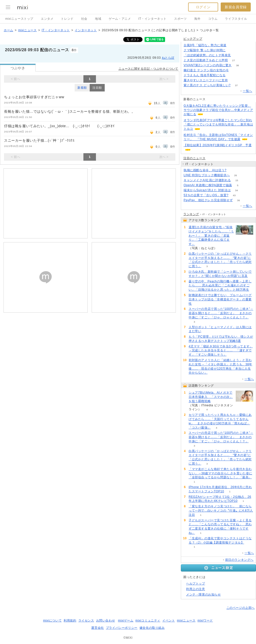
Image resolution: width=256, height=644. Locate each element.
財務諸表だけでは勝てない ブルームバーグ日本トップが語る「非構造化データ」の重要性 (220, 299)
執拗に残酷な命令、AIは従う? (205, 170)
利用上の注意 (196, 589)
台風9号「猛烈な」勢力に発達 (205, 45)
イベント (169, 621)
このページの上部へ (241, 608)
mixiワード (205, 621)
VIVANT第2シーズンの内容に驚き (208, 65)
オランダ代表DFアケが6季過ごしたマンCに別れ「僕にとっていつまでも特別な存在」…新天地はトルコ (218, 124)
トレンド (67, 19)
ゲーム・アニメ (120, 19)
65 (234, 80)
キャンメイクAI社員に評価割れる (207, 180)
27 (234, 60)
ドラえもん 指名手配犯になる (205, 75)
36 (239, 200)
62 (237, 55)
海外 (197, 19)
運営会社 (97, 628)
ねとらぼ (168, 58)
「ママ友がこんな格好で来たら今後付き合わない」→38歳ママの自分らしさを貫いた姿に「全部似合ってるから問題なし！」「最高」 (220, 473)
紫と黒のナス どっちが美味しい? (207, 85)
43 (234, 195)
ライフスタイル (236, 19)
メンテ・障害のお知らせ (204, 595)
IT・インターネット (152, 19)
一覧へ (247, 91)
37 (236, 85)
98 (232, 45)
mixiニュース (27, 30)
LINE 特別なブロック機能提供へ (207, 175)
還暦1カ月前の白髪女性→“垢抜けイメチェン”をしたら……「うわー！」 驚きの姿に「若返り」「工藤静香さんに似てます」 (211, 236)
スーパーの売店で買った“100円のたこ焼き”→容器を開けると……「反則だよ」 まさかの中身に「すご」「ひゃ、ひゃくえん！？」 (221, 313)
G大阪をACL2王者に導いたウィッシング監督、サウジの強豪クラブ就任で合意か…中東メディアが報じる (218, 110)
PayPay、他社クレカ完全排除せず (208, 200)
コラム (213, 19)
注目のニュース (194, 158)
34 (237, 190)
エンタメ (47, 19)
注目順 (97, 88)
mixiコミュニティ (148, 621)
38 (237, 65)
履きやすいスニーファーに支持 (206, 80)
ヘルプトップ (196, 584)
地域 (98, 19)
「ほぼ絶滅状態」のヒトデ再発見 (207, 55)
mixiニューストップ (19, 19)
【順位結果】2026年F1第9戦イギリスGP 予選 (218, 145)
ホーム (9, 30)
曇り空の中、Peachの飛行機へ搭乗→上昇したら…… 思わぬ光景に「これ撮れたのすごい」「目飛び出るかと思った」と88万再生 (220, 286)
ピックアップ (193, 39)
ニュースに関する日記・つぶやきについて (148, 69)
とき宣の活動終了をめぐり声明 (206, 60)
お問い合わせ (106, 621)
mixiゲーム (126, 621)
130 (231, 75)
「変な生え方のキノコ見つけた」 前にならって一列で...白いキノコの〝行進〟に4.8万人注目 (221, 511)
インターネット (86, 30)
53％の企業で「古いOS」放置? (206, 195)
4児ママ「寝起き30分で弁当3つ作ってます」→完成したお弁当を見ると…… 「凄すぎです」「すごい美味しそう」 (221, 351)
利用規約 (70, 621)
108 (235, 70)
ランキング (191, 214)
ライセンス (86, 621)
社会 (84, 19)
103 (231, 50)
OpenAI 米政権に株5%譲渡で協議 (208, 185)
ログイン (203, 7)
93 (232, 170)
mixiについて (52, 621)
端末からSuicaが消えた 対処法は (207, 190)
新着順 (82, 88)
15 (237, 180)
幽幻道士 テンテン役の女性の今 (206, 70)
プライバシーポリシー (122, 628)
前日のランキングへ (239, 560)
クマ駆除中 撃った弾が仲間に (205, 50)
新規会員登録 (236, 7)
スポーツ (180, 19)
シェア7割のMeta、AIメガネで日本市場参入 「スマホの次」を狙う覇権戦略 (211, 397)
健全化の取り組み (152, 628)
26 (236, 175)
